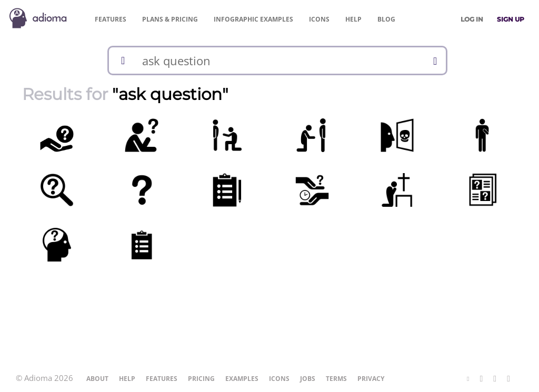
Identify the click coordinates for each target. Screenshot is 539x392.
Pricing (170, 19)
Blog (386, 19)
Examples (253, 19)
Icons (319, 19)
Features (111, 19)
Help (353, 19)
